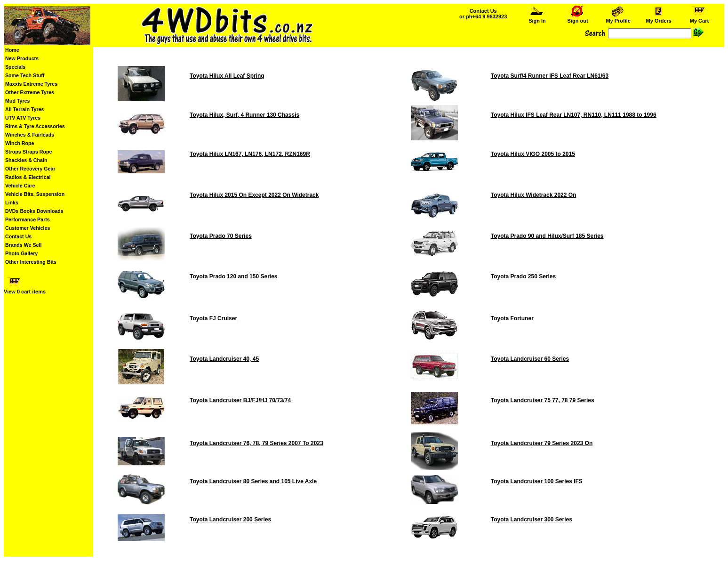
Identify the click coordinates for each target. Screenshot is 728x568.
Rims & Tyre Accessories (35, 126)
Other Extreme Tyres (30, 92)
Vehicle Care (20, 186)
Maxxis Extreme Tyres (31, 84)
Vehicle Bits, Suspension (35, 194)
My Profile (618, 18)
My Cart (699, 18)
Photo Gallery (21, 253)
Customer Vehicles (28, 228)
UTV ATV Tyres (23, 118)
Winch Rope (20, 143)
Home (12, 50)
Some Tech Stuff (25, 75)
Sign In (537, 18)
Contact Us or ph (483, 14)
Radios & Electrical (28, 177)
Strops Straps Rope (28, 152)
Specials (15, 67)
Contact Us (18, 236)
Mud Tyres (18, 101)
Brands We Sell (23, 245)
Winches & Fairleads (30, 135)
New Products (22, 58)
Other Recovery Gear (30, 169)
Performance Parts (28, 219)
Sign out (578, 18)
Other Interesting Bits (31, 262)
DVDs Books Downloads (34, 211)
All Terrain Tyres (25, 109)
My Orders (659, 18)
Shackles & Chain (26, 160)
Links (12, 203)
